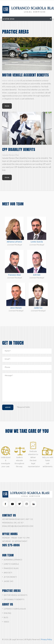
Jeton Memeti (10, 577)
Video (6, 622)
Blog (6, 617)
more (7, 106)
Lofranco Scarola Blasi (15, 609)
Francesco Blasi (11, 568)
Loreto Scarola (11, 564)
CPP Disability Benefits (14, 599)
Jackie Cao (8, 581)
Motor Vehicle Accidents (15, 595)
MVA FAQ (7, 613)
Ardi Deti (8, 573)
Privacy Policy (47, 639)
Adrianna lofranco (13, 560)
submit (8, 407)
